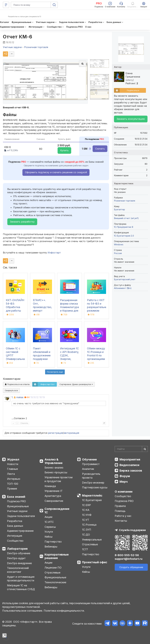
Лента (11, 474)
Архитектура (53, 496)
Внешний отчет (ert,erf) (126, 218)
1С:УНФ (87, 515)
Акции (48, 517)
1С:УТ (86, 520)
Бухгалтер (119, 209)
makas (20, 397)
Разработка (15, 521)
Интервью (14, 479)
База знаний (16, 497)
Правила (120, 506)
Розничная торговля (125, 201)
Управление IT (54, 491)
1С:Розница (89, 525)
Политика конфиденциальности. (64, 611)
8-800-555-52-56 (127, 555)
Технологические (55, 582)
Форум (125, 476)
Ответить (24, 423)
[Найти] (145, 449)
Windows (119, 244)
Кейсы (48, 537)
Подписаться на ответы (17, 384)
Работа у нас (123, 516)
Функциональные (18, 506)
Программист (91, 464)
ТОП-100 (13, 484)
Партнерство (53, 542)
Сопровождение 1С (57, 511)
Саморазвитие (54, 501)
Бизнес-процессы (56, 472)
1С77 (85, 549)
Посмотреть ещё (55, 372)
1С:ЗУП (87, 530)
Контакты (121, 521)
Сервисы (50, 527)
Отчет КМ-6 (18, 37)
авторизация (71, 433)
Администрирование (20, 531)
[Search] (131, 449)
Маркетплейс (92, 496)
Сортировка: (76, 384)
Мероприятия (130, 459)
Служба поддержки (132, 530)
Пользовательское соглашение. (23, 611)
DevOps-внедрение (19, 563)
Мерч (124, 482)
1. (12, 397)
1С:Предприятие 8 (124, 227)
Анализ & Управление (54, 461)
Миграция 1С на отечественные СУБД (21, 587)
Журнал (13, 459)
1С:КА (86, 510)
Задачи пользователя (21, 516)
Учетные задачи (17, 511)
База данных (15, 526)
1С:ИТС (49, 522)
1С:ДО (86, 535)
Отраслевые (52, 573)
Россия (118, 253)
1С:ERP (86, 505)
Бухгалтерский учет (125, 279)
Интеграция (15, 536)
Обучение (89, 459)
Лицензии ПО (53, 568)
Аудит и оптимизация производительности (21, 579)
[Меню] (6, 5)
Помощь (120, 511)
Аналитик (88, 469)
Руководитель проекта (91, 476)
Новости (13, 464)
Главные (12, 469)
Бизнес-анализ (54, 468)
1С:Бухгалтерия (92, 500)
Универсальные (92, 540)
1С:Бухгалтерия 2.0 (124, 236)
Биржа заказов (131, 471)
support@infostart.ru (129, 559)
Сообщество (15, 541)
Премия (12, 489)
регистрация (56, 433)
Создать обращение (131, 567)
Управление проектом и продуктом (59, 479)
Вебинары (51, 547)
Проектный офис (95, 562)
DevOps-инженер (93, 483)
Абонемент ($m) (123, 288)
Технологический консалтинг (18, 570)
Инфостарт (54, 253)
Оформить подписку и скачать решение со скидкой (56, 172)
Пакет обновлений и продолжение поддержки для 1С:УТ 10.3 (42, 355)
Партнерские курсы (95, 487)
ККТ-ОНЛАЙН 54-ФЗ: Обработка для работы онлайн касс (15, 307)
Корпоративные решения (57, 556)
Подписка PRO (16, 501)
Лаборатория (17, 549)
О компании (124, 492)
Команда (50, 486)
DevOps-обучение (19, 553)
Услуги (49, 532)
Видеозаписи (129, 465)
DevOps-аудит (16, 558)
